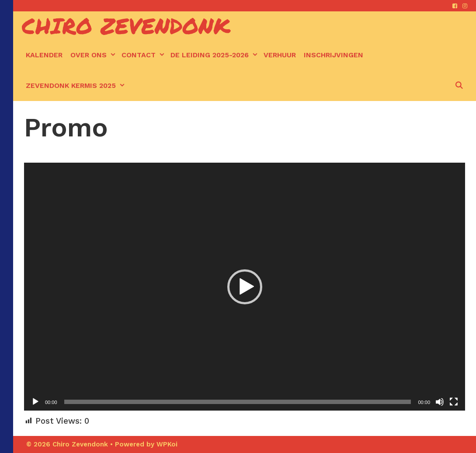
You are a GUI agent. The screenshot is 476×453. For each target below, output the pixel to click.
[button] (245, 287)
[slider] (238, 402)
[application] (245, 287)
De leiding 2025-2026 (215, 55)
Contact (144, 55)
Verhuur (280, 55)
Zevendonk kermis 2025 (76, 86)
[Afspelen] (35, 402)
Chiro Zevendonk (126, 26)
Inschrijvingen (334, 55)
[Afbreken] (440, 402)
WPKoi (167, 444)
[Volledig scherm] (454, 402)
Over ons (94, 55)
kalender (44, 55)
